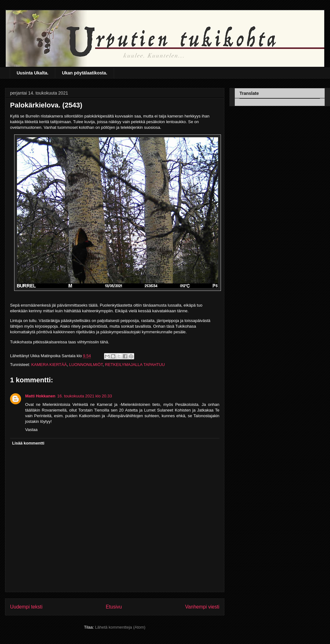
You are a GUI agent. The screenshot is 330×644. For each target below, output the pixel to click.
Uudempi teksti (26, 607)
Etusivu (114, 607)
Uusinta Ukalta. (33, 73)
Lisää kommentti (28, 443)
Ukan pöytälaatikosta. (85, 73)
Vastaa (31, 430)
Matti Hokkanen (40, 396)
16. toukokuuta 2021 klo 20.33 (85, 396)
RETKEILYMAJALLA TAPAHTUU (135, 365)
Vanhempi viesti (202, 607)
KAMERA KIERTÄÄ (49, 365)
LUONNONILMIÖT (86, 365)
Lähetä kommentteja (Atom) (120, 627)
